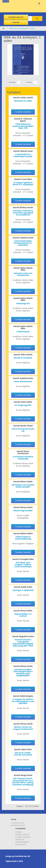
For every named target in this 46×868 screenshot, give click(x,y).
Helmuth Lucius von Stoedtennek (23, 274)
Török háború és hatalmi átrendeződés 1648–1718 (23, 126)
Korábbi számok (18, 825)
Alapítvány (20, 839)
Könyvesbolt (21, 844)
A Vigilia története (23, 837)
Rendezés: (12, 82)
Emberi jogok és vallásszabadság (23, 538)
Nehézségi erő (23, 304)
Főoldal (18, 832)
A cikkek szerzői (18, 823)
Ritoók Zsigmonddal (23, 511)
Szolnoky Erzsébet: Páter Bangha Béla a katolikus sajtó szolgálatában (23, 673)
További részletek (23, 112)
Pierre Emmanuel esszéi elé (23, 430)
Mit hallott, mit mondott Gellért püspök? (23, 486)
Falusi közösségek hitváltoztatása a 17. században (23, 243)
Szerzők (16, 22)
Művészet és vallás (23, 101)
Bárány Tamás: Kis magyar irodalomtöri (23, 728)
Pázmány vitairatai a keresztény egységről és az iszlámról (23, 213)
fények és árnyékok (23, 358)
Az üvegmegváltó (23, 405)
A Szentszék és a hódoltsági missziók (23, 155)
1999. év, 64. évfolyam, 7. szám (23, 29)
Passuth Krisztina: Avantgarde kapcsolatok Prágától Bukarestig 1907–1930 (23, 643)
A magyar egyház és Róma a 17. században (23, 184)
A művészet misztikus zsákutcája (23, 458)
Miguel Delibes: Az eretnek (23, 615)
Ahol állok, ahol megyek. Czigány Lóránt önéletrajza (23, 565)
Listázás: (29, 82)
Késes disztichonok (23, 381)
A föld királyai (23, 332)
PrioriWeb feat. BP (22, 856)
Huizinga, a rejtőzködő (23, 590)
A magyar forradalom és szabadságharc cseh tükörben (23, 701)
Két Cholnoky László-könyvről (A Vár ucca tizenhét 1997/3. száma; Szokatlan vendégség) (23, 782)
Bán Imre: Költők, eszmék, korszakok (23, 754)
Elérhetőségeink (22, 842)
